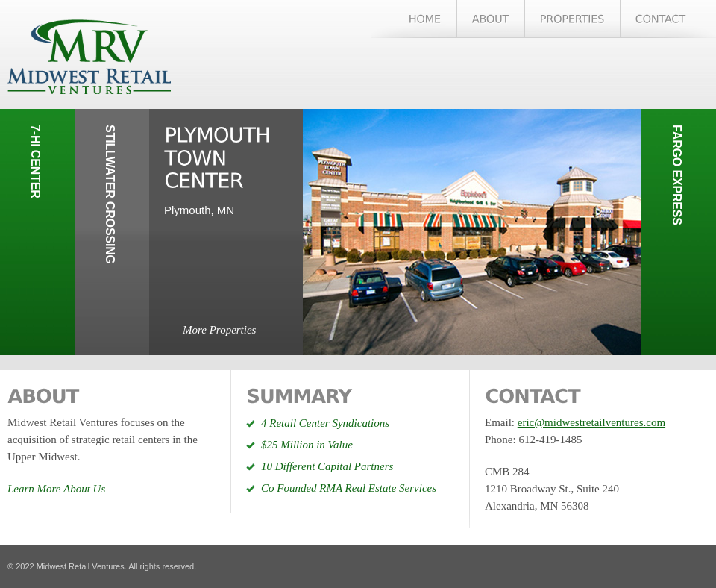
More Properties (219, 330)
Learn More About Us (56, 489)
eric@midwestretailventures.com (591, 422)
